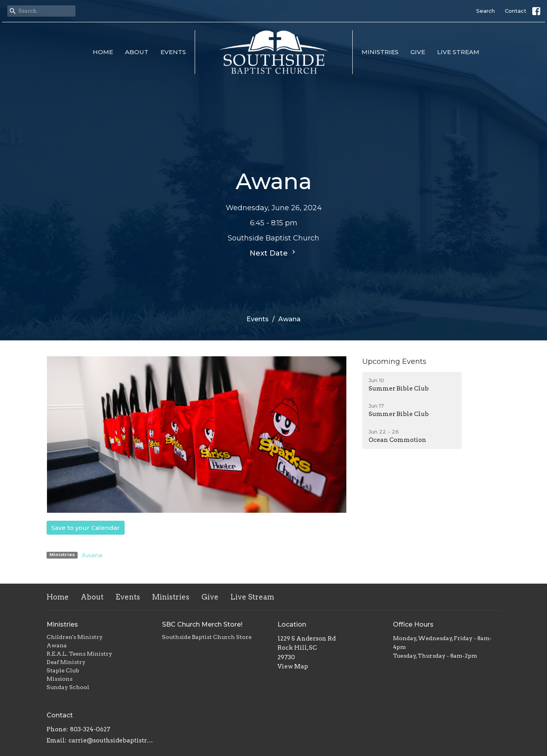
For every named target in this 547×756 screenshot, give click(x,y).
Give (418, 52)
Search (485, 11)
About (137, 52)
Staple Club (63, 670)
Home (103, 52)
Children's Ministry (75, 637)
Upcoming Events (394, 361)
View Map (293, 666)
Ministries (380, 52)
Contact (516, 11)
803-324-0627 (90, 729)
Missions (60, 679)
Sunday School (68, 687)
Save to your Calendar (86, 528)
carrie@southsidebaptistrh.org (111, 740)
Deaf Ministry (66, 662)
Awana (92, 555)
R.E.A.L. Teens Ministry (79, 654)
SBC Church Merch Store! (202, 624)
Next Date (273, 253)
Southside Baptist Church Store (207, 637)
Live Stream (458, 52)
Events (173, 52)
